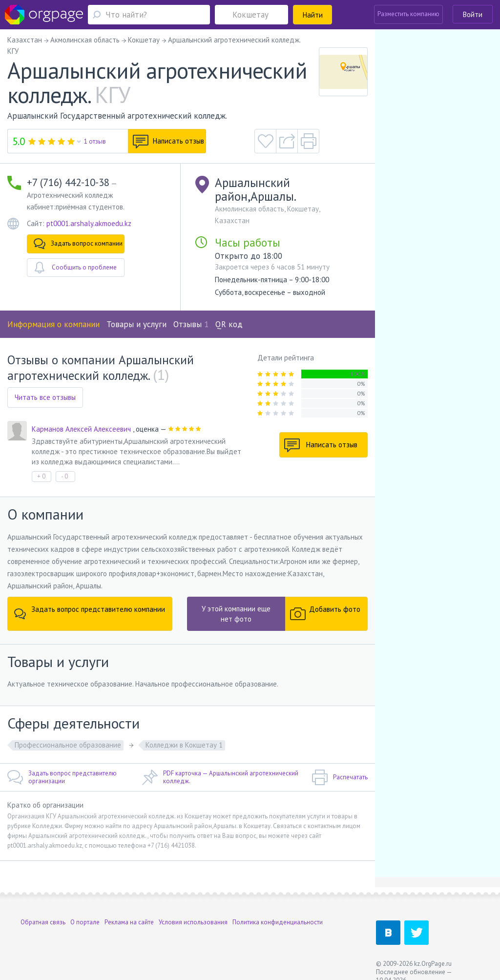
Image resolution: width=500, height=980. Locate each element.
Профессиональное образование (68, 745)
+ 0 (41, 476)
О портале (85, 922)
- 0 (64, 476)
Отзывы (191, 324)
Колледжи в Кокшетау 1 (184, 745)
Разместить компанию (408, 14)
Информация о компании (53, 324)
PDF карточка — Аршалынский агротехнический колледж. (220, 777)
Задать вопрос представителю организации (62, 777)
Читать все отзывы (45, 397)
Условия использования (193, 922)
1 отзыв (95, 141)
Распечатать (340, 777)
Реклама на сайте (129, 922)
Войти (473, 14)
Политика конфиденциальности (278, 922)
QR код (229, 324)
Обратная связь (43, 922)
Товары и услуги (136, 324)
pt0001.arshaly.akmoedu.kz (89, 223)
